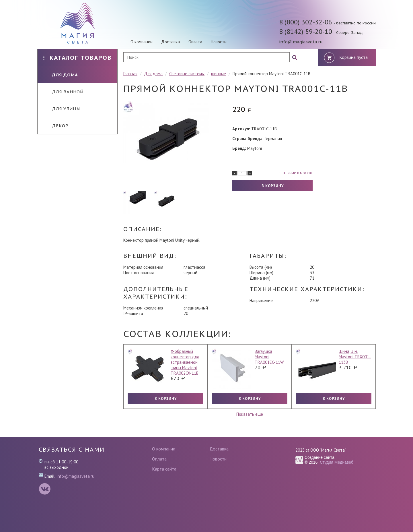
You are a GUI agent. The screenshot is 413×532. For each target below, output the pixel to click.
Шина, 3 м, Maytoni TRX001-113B (355, 357)
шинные (219, 74)
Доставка (171, 42)
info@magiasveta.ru (301, 42)
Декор (56, 126)
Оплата (195, 42)
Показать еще (250, 414)
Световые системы (187, 74)
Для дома (61, 75)
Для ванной (63, 92)
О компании (142, 42)
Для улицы (62, 109)
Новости (219, 42)
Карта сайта (164, 469)
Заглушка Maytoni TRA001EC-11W (269, 357)
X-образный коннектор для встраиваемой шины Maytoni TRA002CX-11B (185, 362)
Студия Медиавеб (337, 462)
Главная (130, 74)
